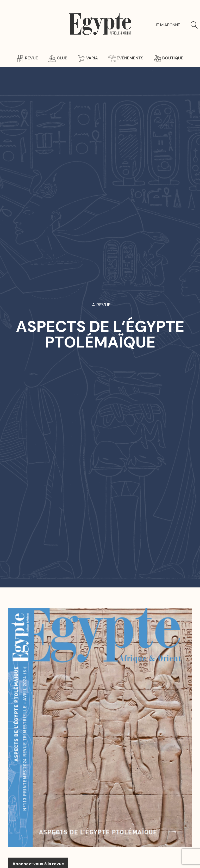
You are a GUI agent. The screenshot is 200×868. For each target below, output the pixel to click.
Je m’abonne (167, 25)
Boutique (169, 58)
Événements (126, 58)
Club (58, 58)
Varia (88, 58)
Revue (27, 58)
